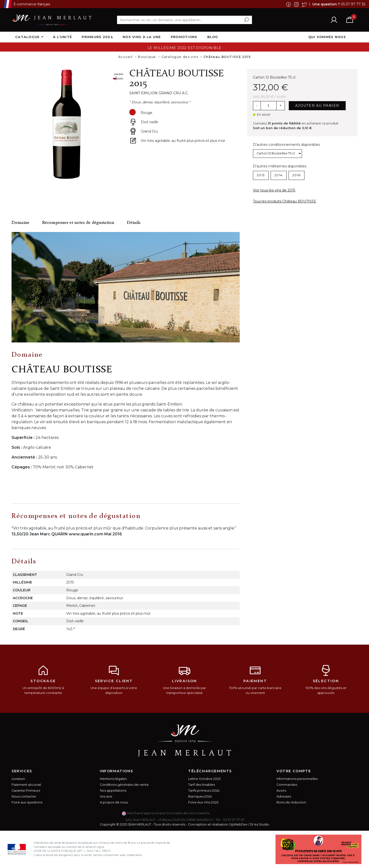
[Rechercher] (184, 20)
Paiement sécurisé (26, 785)
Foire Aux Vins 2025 (203, 802)
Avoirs (281, 791)
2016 (297, 175)
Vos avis (106, 796)
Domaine (20, 223)
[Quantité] (268, 106)
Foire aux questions (27, 802)
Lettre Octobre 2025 (204, 779)
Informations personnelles (297, 779)
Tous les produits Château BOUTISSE (285, 201)
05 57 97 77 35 (353, 4)
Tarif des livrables (202, 785)
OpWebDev (238, 824)
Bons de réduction (291, 802)
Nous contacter (24, 796)
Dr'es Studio (260, 824)
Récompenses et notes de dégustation (78, 223)
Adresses (284, 796)
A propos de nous (114, 802)
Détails (134, 223)
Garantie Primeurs (26, 791)
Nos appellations (113, 791)
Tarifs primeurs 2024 (204, 791)
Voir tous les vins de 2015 (274, 190)
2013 (261, 175)
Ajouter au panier (317, 106)
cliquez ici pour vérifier (229, 813)
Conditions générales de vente (124, 785)
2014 (279, 175)
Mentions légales (113, 779)
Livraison (18, 779)
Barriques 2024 (200, 796)
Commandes (287, 785)
